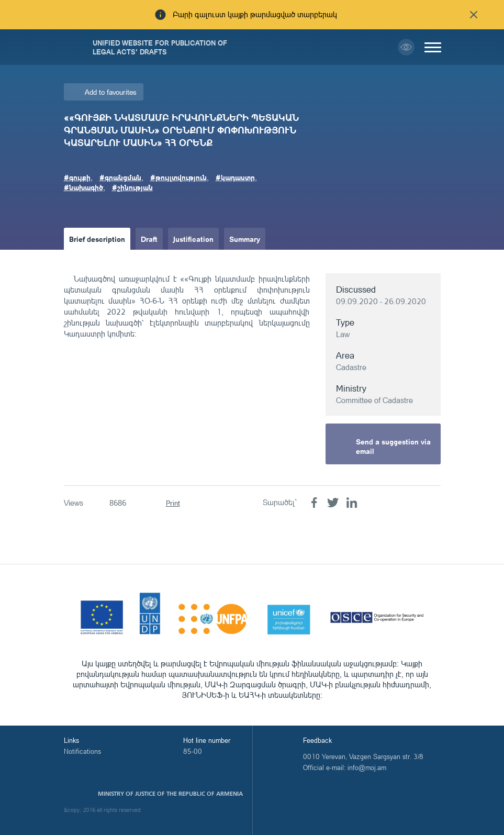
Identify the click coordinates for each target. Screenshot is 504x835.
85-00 (193, 751)
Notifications (82, 751)
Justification (193, 239)
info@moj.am (367, 767)
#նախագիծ (83, 187)
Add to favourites (111, 92)
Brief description (97, 239)
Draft (149, 239)
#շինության (132, 187)
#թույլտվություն (178, 177)
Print (173, 503)
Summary (245, 239)
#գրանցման (120, 177)
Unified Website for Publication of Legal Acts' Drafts (160, 47)
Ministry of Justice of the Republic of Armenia (170, 794)
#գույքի (77, 177)
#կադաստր (235, 177)
